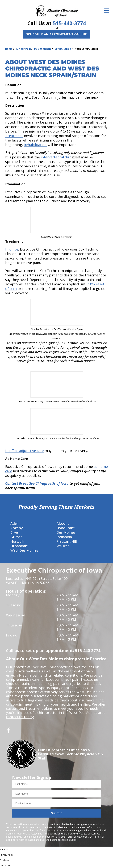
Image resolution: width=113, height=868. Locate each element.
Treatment (14, 136)
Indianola (64, 537)
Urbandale (19, 546)
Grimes (16, 537)
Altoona (63, 523)
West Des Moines (24, 550)
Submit (56, 813)
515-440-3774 (69, 23)
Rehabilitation (35, 145)
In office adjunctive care (24, 451)
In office (12, 249)
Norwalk (17, 541)
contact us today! (20, 717)
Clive (14, 532)
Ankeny (17, 528)
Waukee (63, 546)
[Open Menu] (107, 11)
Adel (14, 523)
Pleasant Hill (67, 541)
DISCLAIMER (73, 834)
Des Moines (66, 532)
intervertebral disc (56, 157)
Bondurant (66, 528)
